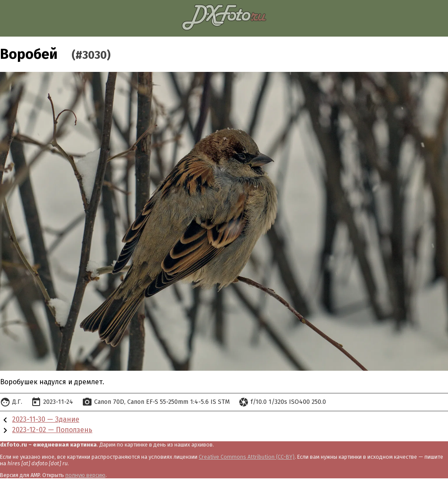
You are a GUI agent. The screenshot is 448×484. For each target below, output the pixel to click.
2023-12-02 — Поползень (52, 430)
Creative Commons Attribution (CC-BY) (247, 457)
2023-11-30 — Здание (46, 419)
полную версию (85, 475)
